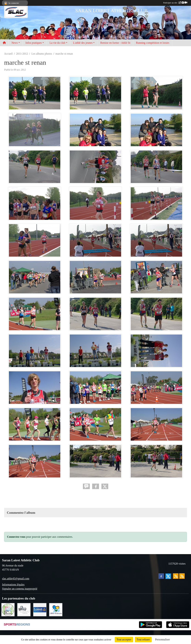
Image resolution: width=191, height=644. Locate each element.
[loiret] (40, 609)
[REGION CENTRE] (56, 609)
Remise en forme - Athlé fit (115, 43)
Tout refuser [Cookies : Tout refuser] (143, 639)
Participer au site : (175, 3)
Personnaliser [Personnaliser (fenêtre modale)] (163, 639)
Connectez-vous (16, 537)
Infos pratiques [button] (34, 43)
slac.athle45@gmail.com (16, 579)
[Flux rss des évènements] (182, 576)
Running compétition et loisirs (153, 43)
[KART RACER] (24, 609)
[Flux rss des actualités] (176, 576)
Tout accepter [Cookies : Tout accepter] (124, 639)
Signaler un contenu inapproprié (20, 589)
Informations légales (13, 585)
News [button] (15, 43)
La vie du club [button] (57, 43)
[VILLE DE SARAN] (8, 609)
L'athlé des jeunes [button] (83, 43)
